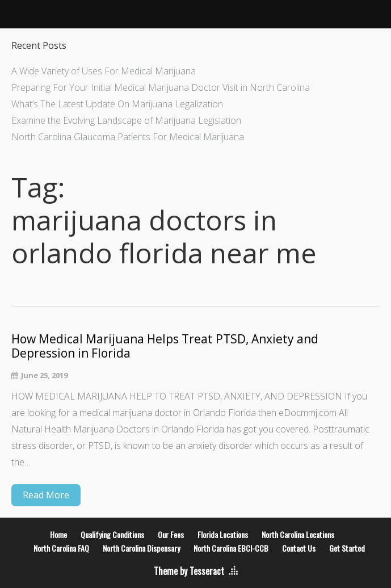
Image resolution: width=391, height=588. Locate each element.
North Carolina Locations (298, 534)
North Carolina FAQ (61, 548)
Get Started (347, 548)
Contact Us (299, 548)
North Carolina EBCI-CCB (231, 548)
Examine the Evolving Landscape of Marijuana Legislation (126, 120)
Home (58, 534)
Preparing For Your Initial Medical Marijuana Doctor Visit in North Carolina (161, 87)
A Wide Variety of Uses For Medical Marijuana (104, 71)
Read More (46, 495)
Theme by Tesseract (189, 571)
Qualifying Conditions (112, 534)
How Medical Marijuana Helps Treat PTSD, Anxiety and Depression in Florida (165, 346)
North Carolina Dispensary (141, 548)
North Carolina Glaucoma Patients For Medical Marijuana (128, 137)
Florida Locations (223, 534)
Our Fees (171, 534)
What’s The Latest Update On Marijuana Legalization (117, 104)
